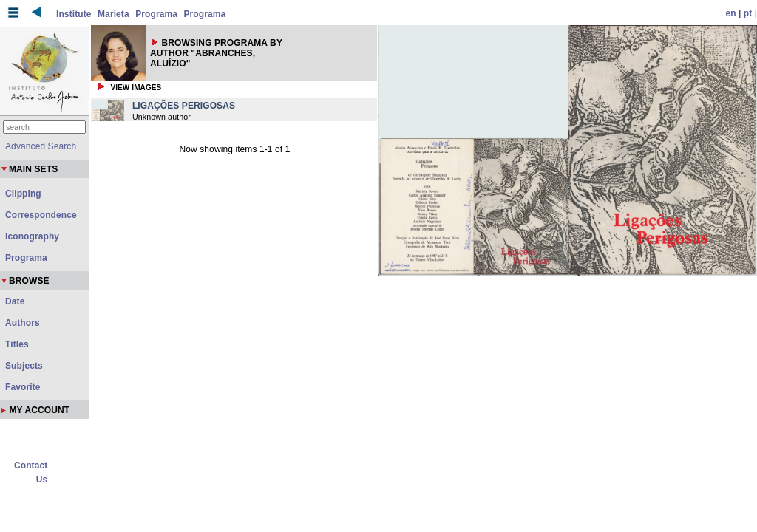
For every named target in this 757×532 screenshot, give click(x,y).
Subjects (24, 366)
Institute (74, 14)
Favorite (23, 387)
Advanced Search (41, 146)
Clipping (23, 194)
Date (15, 301)
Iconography (32, 236)
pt (748, 13)
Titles (17, 344)
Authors (23, 323)
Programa (156, 14)
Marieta (113, 14)
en (731, 13)
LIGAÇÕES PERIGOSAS (184, 106)
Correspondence (41, 215)
